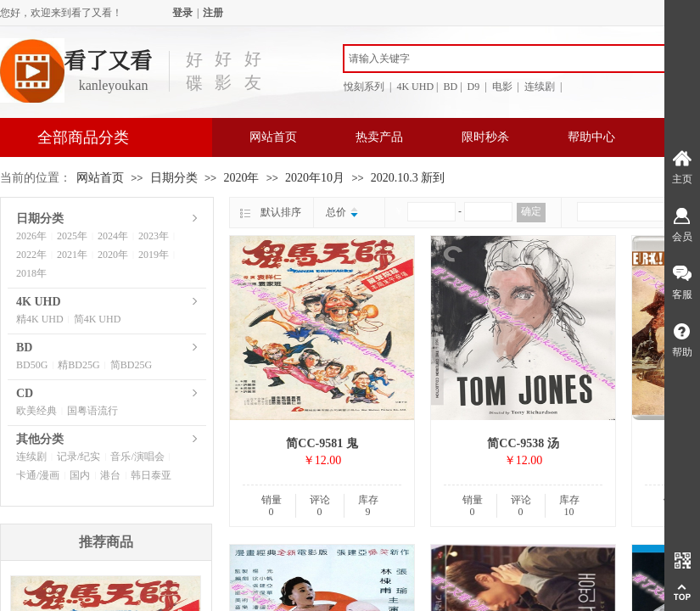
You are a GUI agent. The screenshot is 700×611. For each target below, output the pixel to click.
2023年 (154, 236)
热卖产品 (379, 137)
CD (25, 393)
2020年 (241, 178)
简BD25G (131, 365)
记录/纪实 (78, 457)
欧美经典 (36, 411)
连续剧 (31, 457)
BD (24, 348)
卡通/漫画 (38, 475)
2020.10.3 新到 (408, 178)
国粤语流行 (92, 411)
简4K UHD (98, 319)
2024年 (113, 236)
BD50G (32, 365)
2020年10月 (315, 178)
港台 (110, 475)
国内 (80, 475)
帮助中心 (591, 137)
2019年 (154, 255)
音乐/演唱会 (137, 457)
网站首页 (273, 137)
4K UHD (39, 302)
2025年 (72, 236)
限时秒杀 (485, 137)
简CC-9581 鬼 (322, 443)
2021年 (72, 255)
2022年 (31, 255)
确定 (531, 211)
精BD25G (78, 365)
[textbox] (513, 59)
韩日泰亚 (151, 475)
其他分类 (40, 439)
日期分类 (174, 178)
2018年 (31, 273)
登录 (182, 13)
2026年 (31, 236)
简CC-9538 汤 (523, 443)
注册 (213, 13)
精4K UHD (40, 319)
